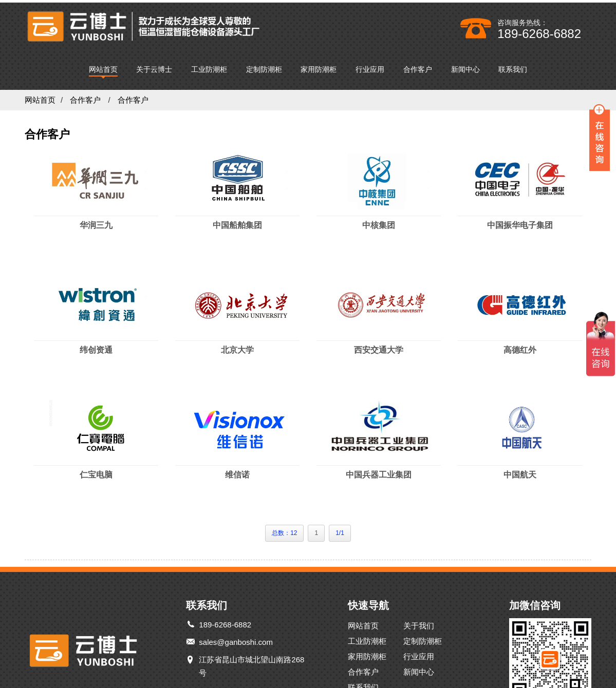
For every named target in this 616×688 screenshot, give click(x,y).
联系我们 (513, 67)
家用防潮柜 (319, 67)
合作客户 (418, 67)
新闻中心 (465, 67)
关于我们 (422, 623)
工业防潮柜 (209, 67)
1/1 (340, 530)
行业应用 (370, 67)
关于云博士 (154, 67)
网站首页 (103, 67)
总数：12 (284, 530)
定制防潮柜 (264, 67)
